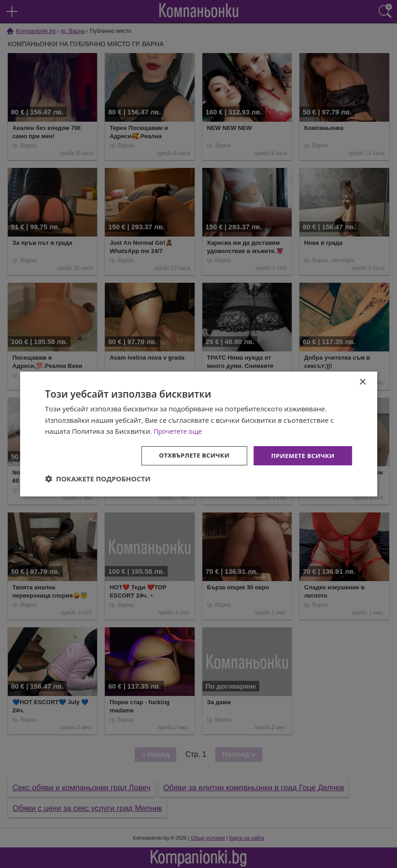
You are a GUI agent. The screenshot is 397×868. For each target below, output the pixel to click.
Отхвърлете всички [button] (189, 456)
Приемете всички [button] (301, 456)
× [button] (362, 381)
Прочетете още (179, 431)
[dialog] (198, 434)
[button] (98, 480)
